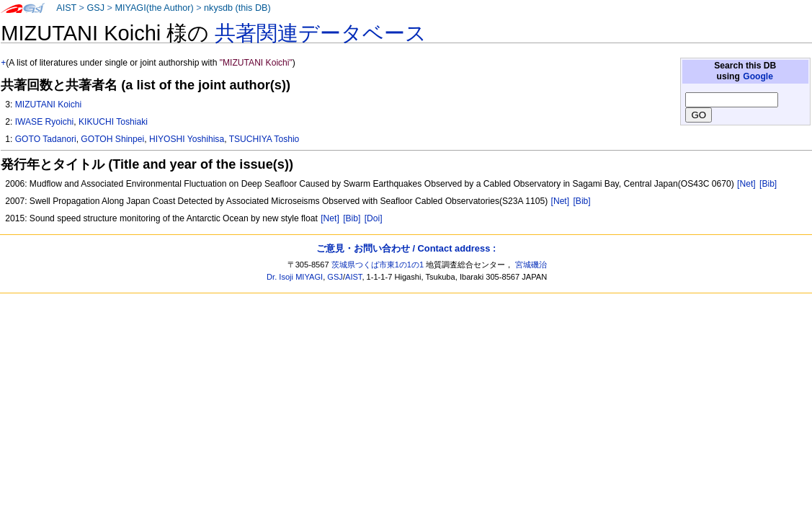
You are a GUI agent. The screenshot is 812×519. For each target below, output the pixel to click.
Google (758, 76)
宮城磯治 (531, 265)
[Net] (746, 184)
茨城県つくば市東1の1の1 (378, 265)
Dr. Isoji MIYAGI (295, 277)
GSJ (95, 8)
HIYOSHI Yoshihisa (187, 139)
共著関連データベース (321, 33)
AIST (66, 8)
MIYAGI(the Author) (154, 8)
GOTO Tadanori (46, 139)
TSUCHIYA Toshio (264, 139)
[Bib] (768, 184)
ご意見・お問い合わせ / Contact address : (406, 248)
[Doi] (374, 218)
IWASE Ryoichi (45, 122)
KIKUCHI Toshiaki (113, 122)
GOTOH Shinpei (112, 139)
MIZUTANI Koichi (49, 105)
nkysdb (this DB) (237, 8)
